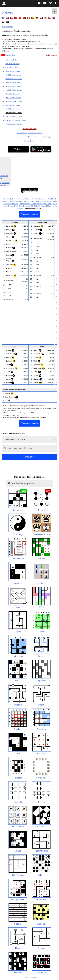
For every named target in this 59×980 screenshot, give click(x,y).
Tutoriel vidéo (10, 55)
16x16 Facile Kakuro (13, 82)
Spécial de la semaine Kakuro (16, 120)
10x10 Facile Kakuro (13, 71)
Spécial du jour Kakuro (14, 116)
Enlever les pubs (4, 177)
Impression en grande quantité (17, 137)
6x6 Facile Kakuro (12, 60)
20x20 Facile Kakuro (13, 94)
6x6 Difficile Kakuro (13, 67)
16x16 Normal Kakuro (13, 86)
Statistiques (48, 137)
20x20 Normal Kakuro (13, 98)
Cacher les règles (52, 55)
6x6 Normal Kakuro (13, 64)
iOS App (18, 149)
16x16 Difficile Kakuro (14, 90)
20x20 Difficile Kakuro (14, 101)
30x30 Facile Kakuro (13, 105)
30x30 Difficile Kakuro (14, 113)
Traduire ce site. (7, 27)
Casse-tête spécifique (35, 133)
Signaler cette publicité (5, 184)
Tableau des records (36, 137)
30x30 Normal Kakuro (13, 109)
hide (43, 477)
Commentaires (22, 133)
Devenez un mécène (29, 129)
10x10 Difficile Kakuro (14, 79)
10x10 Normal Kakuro (13, 75)
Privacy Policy (29, 141)
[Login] (4, 3)
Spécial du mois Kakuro (14, 124)
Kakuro (7, 12)
